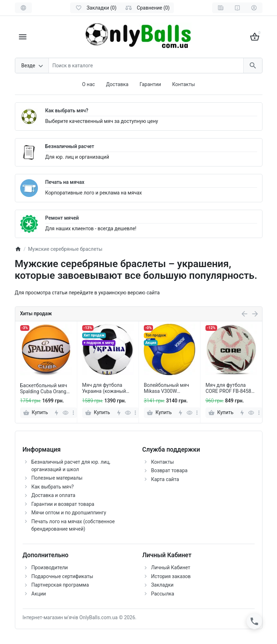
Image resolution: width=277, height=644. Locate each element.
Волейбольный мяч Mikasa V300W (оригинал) (166, 388)
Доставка (117, 84)
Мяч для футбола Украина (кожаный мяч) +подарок (104, 388)
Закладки (162, 585)
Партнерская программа (60, 585)
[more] (73, 413)
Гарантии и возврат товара (63, 504)
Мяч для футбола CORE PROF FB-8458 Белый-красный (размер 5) (228, 388)
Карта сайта (165, 479)
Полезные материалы (57, 478)
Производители (50, 567)
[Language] (23, 8)
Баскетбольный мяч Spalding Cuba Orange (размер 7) (45, 389)
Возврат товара (169, 470)
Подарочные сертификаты (63, 576)
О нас (89, 84)
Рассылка (163, 594)
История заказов (171, 576)
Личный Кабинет (171, 567)
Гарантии (150, 84)
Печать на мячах (65, 182)
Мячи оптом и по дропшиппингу (69, 513)
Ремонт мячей (62, 218)
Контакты (183, 84)
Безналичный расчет (70, 146)
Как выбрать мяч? (67, 111)
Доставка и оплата (53, 495)
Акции (39, 594)
